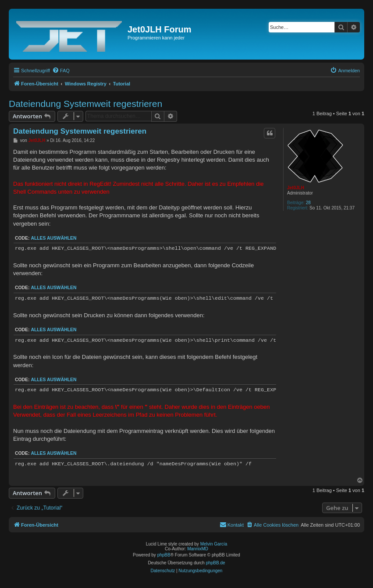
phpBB (164, 555)
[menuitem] (61, 71)
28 (308, 203)
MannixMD (198, 549)
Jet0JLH (296, 188)
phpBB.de (216, 563)
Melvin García (214, 544)
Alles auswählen (53, 238)
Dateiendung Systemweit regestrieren (85, 104)
